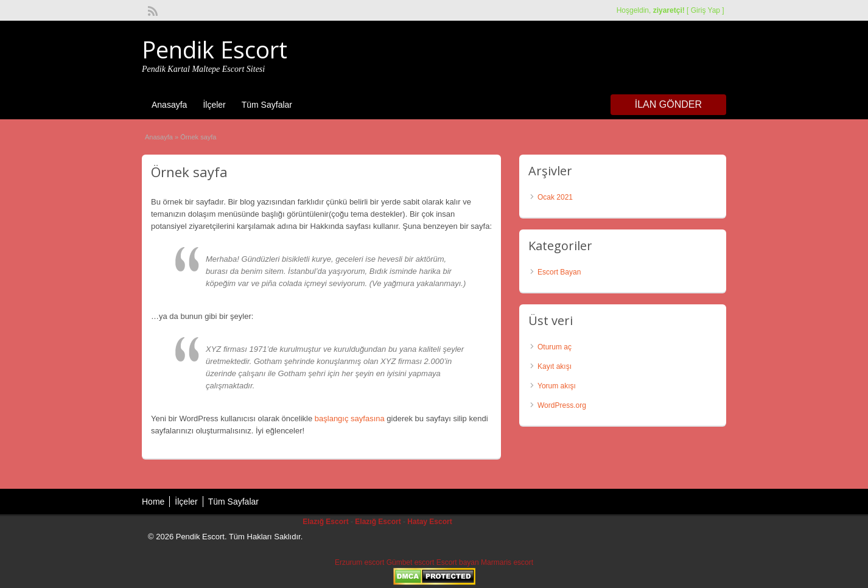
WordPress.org (562, 405)
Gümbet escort (411, 562)
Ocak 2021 (555, 197)
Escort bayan (458, 562)
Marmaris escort (507, 562)
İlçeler (214, 105)
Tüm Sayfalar (267, 105)
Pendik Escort (215, 49)
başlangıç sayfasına (350, 418)
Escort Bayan (559, 272)
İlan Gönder (668, 104)
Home (153, 502)
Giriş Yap (705, 10)
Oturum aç (555, 347)
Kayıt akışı (555, 366)
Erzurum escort (359, 562)
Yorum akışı (557, 386)
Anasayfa (169, 105)
